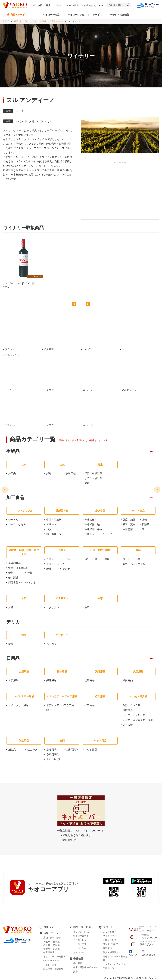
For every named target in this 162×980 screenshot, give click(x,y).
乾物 (30, 573)
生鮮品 (13, 452)
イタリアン (53, 607)
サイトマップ (110, 936)
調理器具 (128, 710)
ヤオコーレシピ (76, 15)
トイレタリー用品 (18, 705)
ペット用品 (91, 750)
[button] (115, 162)
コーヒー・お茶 (131, 559)
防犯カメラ (109, 968)
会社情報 (38, 5)
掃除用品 (51, 680)
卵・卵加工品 (54, 534)
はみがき (32, 750)
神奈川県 (48, 952)
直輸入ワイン (57, 21)
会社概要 (78, 963)
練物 (144, 520)
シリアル (13, 520)
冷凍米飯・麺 (92, 524)
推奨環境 (107, 948)
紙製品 (12, 750)
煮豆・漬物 (129, 524)
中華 (87, 607)
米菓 (68, 559)
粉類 (11, 573)
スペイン (88, 349)
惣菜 (11, 644)
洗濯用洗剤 (53, 750)
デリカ (13, 622)
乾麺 (106, 559)
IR (101, 5)
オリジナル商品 (81, 932)
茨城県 (56, 945)
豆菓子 (50, 559)
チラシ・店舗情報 (120, 15)
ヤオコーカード (81, 936)
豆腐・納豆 (129, 520)
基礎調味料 (15, 563)
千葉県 (47, 949)
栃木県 (47, 945)
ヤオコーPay (80, 948)
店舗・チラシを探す (53, 938)
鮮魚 (49, 473)
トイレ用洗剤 (54, 759)
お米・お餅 (91, 559)
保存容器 (128, 725)
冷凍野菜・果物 (93, 529)
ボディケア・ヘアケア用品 (60, 707)
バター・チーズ (55, 529)
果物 (87, 483)
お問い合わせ (89, 5)
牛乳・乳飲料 (54, 520)
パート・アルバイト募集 (67, 5)
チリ (124, 349)
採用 (48, 5)
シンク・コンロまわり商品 (138, 720)
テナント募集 (50, 965)
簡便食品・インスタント (22, 582)
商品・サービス (21, 21)
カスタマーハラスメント (115, 964)
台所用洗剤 (53, 755)
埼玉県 (47, 942)
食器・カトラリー (133, 705)
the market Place (52, 961)
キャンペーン (80, 952)
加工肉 (12, 473)
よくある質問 (110, 932)
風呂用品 (128, 680)
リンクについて (111, 944)
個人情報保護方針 (112, 952)
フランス (10, 349)
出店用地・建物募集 (53, 969)
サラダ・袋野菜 (93, 478)
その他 (66, 569)
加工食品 (15, 498)
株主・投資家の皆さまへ (85, 967)
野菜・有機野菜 (93, 473)
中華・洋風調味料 (18, 568)
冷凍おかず (91, 520)
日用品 (13, 659)
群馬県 (56, 942)
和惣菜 (146, 524)
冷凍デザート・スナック (98, 534)
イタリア (49, 349)
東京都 (56, 949)
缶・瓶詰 (13, 578)
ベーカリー (53, 644)
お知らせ (48, 927)
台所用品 (13, 680)
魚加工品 (71, 473)
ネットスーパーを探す (54, 956)
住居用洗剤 (72, 750)
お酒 (11, 607)
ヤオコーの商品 (51, 15)
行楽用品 (90, 705)
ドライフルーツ (55, 564)
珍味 (49, 569)
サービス (97, 15)
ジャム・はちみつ (18, 524)
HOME (6, 21)
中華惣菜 (128, 529)
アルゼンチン (12, 355)
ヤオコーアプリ (81, 944)
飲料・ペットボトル (134, 564)
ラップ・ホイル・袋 (134, 715)
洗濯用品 (90, 680)
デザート (51, 524)
